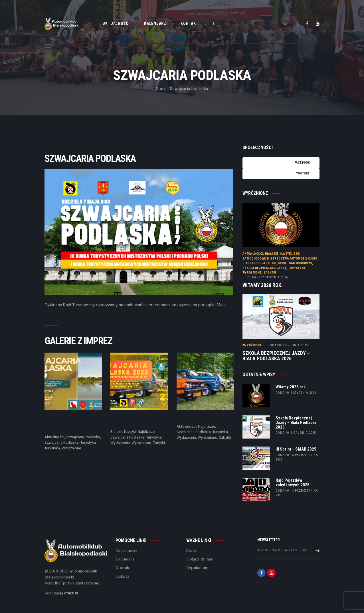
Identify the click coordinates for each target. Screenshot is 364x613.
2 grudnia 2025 (288, 345)
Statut (192, 550)
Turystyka (88, 442)
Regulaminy (197, 568)
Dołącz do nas (200, 559)
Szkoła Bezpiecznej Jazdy (264, 268)
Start (161, 89)
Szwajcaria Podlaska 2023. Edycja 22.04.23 (134, 422)
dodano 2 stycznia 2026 (296, 393)
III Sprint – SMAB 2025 (296, 449)
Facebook (302, 163)
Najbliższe (146, 432)
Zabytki (159, 443)
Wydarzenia (120, 443)
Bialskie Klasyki (123, 432)
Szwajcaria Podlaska (83, 437)
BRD (297, 254)
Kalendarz (125, 559)
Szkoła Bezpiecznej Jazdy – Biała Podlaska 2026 (276, 356)
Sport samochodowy (295, 263)
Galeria (122, 576)
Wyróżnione (71, 448)
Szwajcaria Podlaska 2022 (205, 419)
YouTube (303, 173)
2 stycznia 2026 (268, 277)
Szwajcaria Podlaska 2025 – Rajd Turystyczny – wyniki (73, 424)
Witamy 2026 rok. (263, 285)
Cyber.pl (71, 593)
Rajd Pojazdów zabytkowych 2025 (293, 483)
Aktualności (54, 437)
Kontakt (123, 568)
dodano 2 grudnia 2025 (296, 433)
